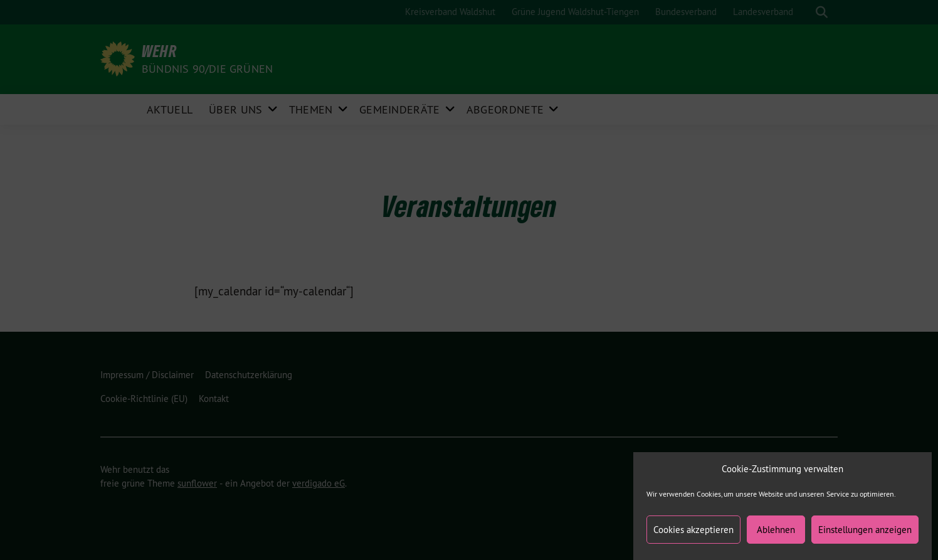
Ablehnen (776, 532)
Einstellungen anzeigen (865, 532)
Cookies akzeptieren (693, 532)
